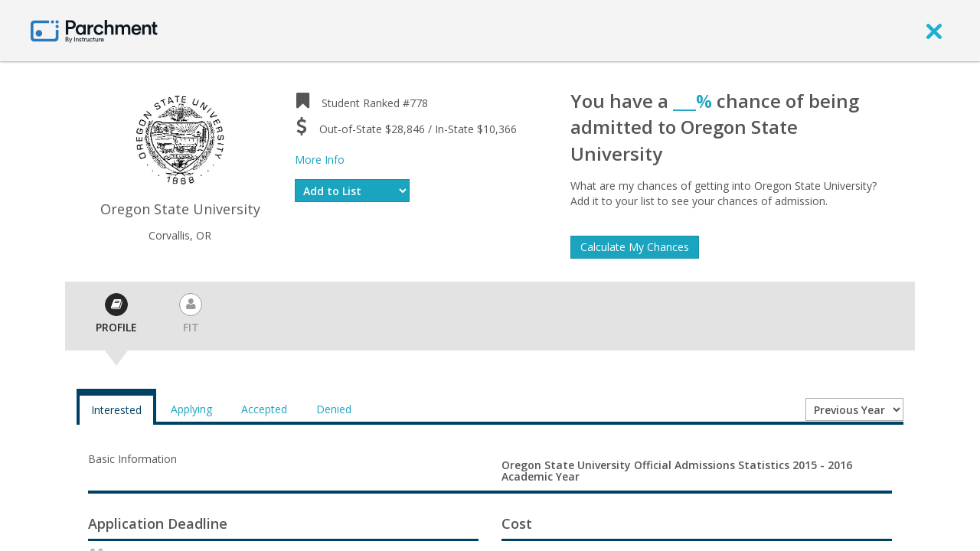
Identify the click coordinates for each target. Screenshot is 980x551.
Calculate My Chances (635, 247)
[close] (934, 31)
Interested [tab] (116, 410)
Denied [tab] (334, 409)
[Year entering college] (854, 409)
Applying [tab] (191, 409)
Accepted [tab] (264, 409)
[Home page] (94, 30)
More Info (320, 160)
